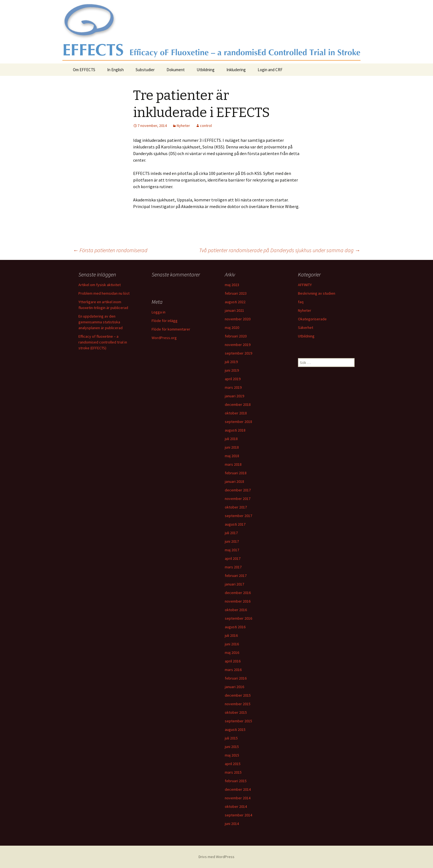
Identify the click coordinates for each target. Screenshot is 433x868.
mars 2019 (233, 387)
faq (301, 302)
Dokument (176, 70)
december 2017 (238, 490)
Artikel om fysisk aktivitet (100, 285)
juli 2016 (231, 635)
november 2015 (238, 704)
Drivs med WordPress (216, 857)
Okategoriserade (312, 319)
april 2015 (233, 764)
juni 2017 (232, 541)
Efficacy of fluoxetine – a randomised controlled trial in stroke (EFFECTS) (103, 342)
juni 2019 (232, 370)
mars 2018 (233, 464)
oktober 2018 (236, 413)
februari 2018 (236, 473)
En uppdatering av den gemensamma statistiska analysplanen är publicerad (101, 322)
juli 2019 (231, 362)
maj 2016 (232, 653)
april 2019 (233, 379)
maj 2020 (232, 328)
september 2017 (238, 516)
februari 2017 (236, 576)
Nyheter (183, 126)
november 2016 (238, 601)
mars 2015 (233, 772)
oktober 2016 (236, 610)
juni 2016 (232, 644)
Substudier (145, 70)
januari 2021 (234, 310)
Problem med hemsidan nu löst (104, 293)
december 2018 (238, 404)
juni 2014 (232, 824)
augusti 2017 (235, 524)
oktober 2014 (236, 806)
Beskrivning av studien (317, 293)
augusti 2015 (235, 729)
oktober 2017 (236, 507)
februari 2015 (236, 781)
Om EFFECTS (84, 70)
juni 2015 (232, 747)
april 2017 (233, 558)
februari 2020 (236, 336)
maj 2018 (232, 456)
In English (115, 70)
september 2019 (238, 353)
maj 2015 (232, 755)
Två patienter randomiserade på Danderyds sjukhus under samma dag (280, 250)
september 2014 (238, 815)
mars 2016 (233, 670)
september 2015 (238, 721)
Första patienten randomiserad (110, 250)
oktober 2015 (236, 712)
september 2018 (238, 422)
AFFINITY (305, 285)
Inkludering (236, 70)
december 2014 (238, 789)
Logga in (159, 312)
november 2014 (238, 798)
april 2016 (233, 661)
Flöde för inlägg (165, 321)
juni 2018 (232, 447)
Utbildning (206, 70)
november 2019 (238, 345)
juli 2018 (231, 439)
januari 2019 (234, 396)
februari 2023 (236, 293)
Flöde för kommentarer (171, 329)
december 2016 (238, 593)
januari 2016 (234, 687)
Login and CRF (270, 70)
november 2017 (238, 499)
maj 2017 (232, 550)
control (206, 126)
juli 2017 (231, 533)
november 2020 (238, 319)
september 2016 (238, 618)
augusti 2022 (235, 302)
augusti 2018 (235, 430)
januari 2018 (234, 481)
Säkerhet (306, 328)
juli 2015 (231, 738)
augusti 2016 (235, 627)
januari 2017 (234, 584)
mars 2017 (233, 567)
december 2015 (238, 695)
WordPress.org (164, 338)
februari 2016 (236, 678)
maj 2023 (232, 285)
